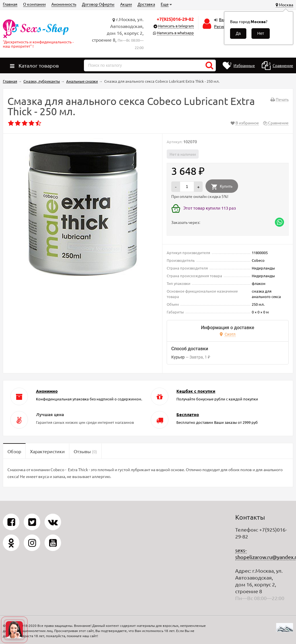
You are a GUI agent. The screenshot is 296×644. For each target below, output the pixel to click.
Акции (126, 4)
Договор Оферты (98, 4)
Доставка (146, 4)
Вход (223, 19)
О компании (34, 4)
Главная (10, 4)
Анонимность (64, 4)
